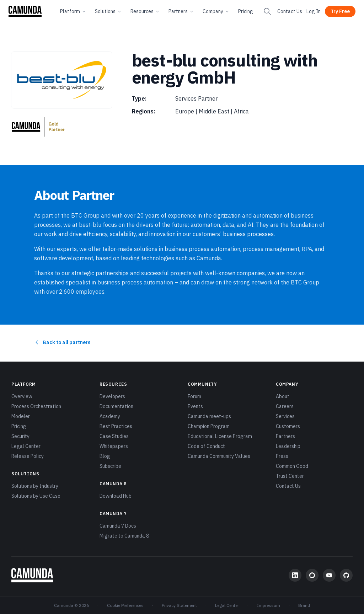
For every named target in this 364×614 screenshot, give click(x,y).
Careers (285, 406)
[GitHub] (346, 575)
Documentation (116, 406)
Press (282, 456)
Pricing (246, 11)
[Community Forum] (312, 575)
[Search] (267, 11)
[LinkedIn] (295, 575)
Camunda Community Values (219, 456)
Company (216, 11)
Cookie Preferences (125, 605)
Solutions (108, 11)
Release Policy (28, 456)
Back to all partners (62, 342)
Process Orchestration (36, 406)
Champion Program (209, 426)
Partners (181, 11)
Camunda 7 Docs (118, 526)
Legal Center (26, 446)
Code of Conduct (206, 446)
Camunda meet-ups (209, 416)
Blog (105, 456)
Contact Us (290, 11)
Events (195, 406)
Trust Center (290, 476)
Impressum (269, 605)
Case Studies (114, 436)
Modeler (21, 416)
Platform (73, 11)
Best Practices (116, 426)
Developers (112, 396)
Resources (145, 11)
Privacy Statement (179, 605)
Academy (110, 416)
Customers (288, 426)
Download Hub (116, 496)
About (283, 396)
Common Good (292, 466)
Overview (22, 396)
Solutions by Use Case (36, 496)
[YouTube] (329, 575)
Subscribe (110, 466)
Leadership (288, 446)
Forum (194, 396)
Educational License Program (220, 436)
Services (285, 416)
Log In (314, 11)
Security (20, 436)
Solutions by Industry (35, 486)
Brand (304, 605)
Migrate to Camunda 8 (124, 536)
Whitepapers (114, 446)
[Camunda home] (25, 11)
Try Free (340, 11)
